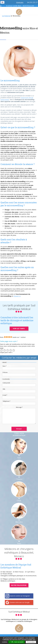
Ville (4, 389)
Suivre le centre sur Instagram (20, 599)
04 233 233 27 (32, 2)
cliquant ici (17, 296)
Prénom (5, 372)
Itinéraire (20, 2)
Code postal (6, 383)
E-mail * (5, 395)
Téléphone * (6, 401)
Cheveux (19, 482)
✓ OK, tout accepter (17, 642)
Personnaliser (31, 642)
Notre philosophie (19, 588)
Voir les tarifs (19, 329)
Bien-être (19, 525)
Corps (19, 504)
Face (19, 461)
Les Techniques (6, 16)
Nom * (5, 366)
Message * (19, 407)
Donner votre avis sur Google (20, 605)
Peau (19, 546)
